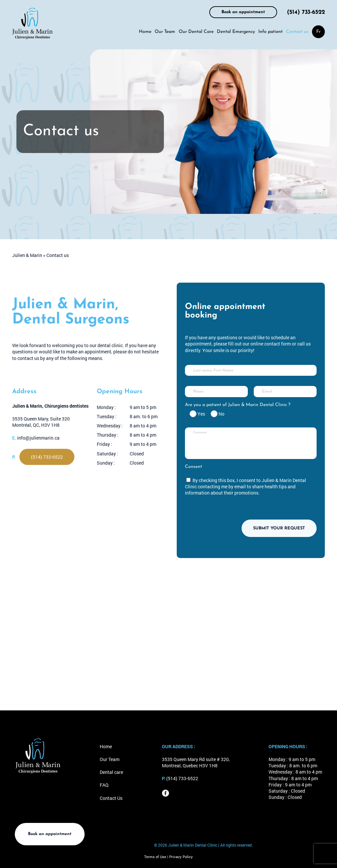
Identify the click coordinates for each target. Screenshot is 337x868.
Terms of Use (156, 857)
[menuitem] (318, 32)
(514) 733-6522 (306, 12)
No (221, 414)
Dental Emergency (236, 32)
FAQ (104, 785)
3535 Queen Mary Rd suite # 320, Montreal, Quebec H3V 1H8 (196, 762)
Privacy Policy (181, 857)
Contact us (297, 32)
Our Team (165, 32)
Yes (201, 414)
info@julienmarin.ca (38, 438)
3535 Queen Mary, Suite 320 (41, 419)
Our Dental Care (196, 32)
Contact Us (111, 798)
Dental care (111, 772)
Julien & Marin (27, 255)
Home (145, 32)
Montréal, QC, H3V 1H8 (36, 425)
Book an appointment (243, 12)
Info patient (271, 32)
